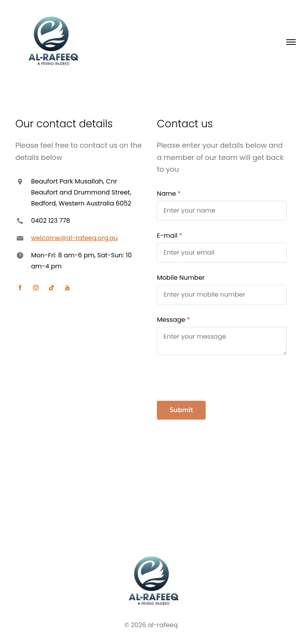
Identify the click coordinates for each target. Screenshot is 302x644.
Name (166, 194)
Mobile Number (181, 278)
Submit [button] (181, 410)
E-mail (167, 236)
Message (171, 320)
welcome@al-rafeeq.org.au (75, 238)
